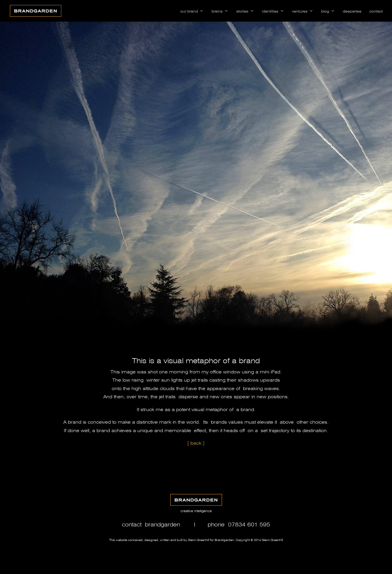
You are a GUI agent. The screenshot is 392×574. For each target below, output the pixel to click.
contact (376, 11)
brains (217, 11)
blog (325, 11)
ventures (300, 11)
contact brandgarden (151, 524)
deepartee (352, 11)
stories (242, 11)
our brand (189, 11)
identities (270, 11)
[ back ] (196, 442)
